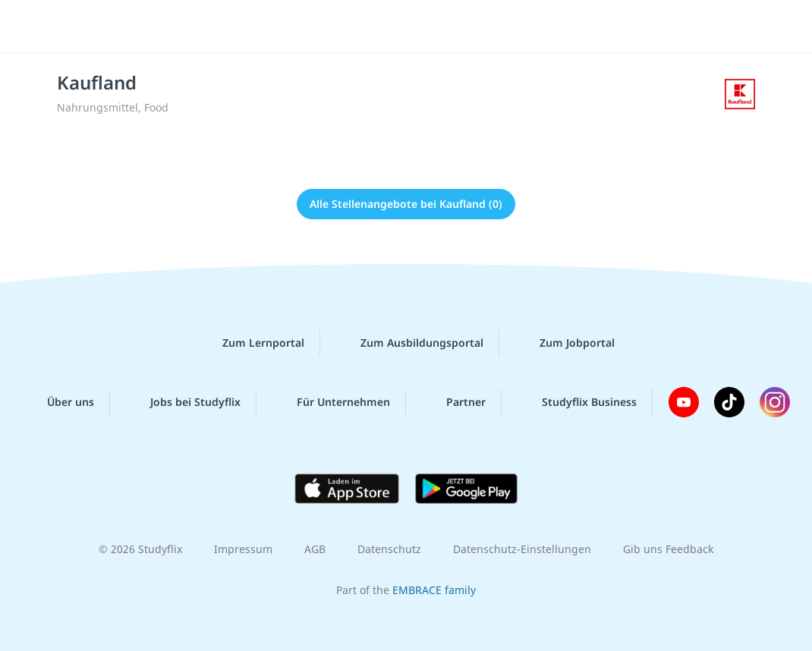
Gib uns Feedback (668, 549)
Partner (454, 402)
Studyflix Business (577, 402)
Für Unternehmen (331, 402)
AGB (315, 549)
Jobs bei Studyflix (183, 402)
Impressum (243, 549)
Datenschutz (389, 549)
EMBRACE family (434, 590)
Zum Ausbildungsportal (410, 343)
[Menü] (758, 27)
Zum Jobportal (565, 343)
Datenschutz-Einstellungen (522, 549)
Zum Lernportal (251, 343)
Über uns (58, 402)
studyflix (101, 25)
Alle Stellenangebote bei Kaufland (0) (406, 204)
